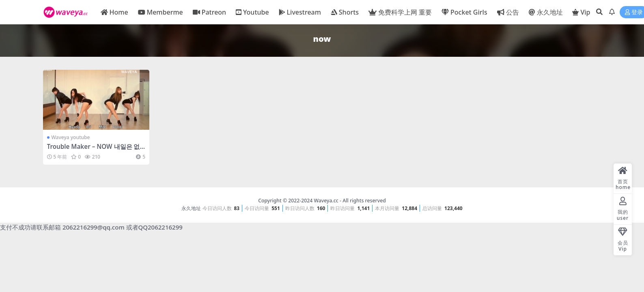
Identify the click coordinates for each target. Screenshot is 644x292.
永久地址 (191, 208)
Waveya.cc (326, 201)
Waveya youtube (71, 137)
